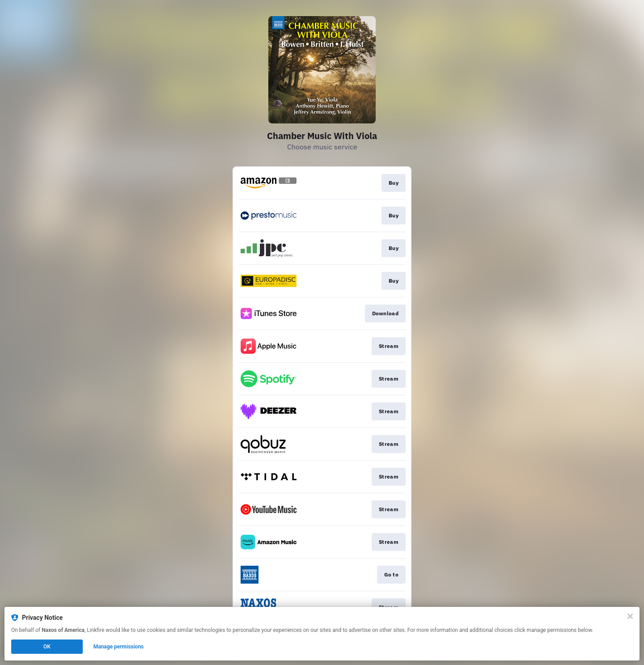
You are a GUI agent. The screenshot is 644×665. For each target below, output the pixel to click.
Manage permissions (119, 647)
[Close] (630, 616)
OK (47, 647)
